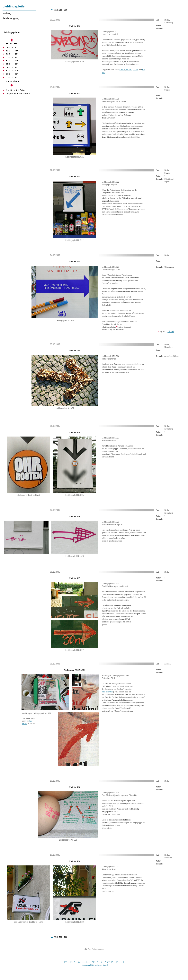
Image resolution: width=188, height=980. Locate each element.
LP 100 (171, 331)
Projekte (108, 962)
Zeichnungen (99, 962)
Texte (114, 962)
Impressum (86, 965)
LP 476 (122, 70)
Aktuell (90, 962)
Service (120, 962)
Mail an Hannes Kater (99, 965)
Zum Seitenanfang (94, 949)
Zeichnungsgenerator (78, 962)
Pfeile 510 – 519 (60, 10)
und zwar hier (108, 692)
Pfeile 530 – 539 (60, 937)
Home (67, 962)
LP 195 (129, 70)
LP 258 (135, 70)
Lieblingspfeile (13, 6)
